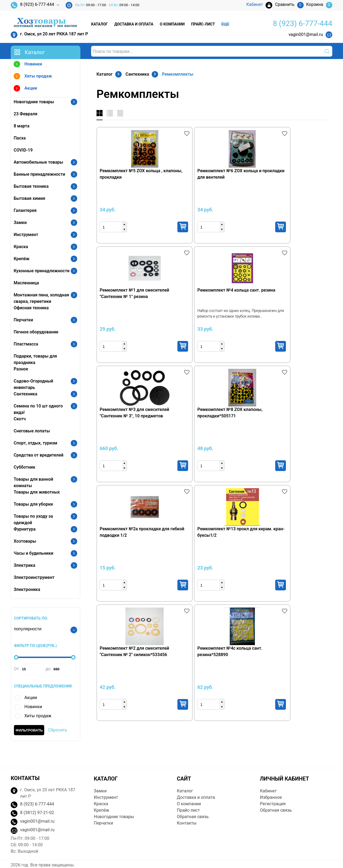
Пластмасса (26, 344)
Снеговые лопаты (32, 431)
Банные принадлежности (39, 174)
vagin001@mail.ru (306, 34)
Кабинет (268, 783)
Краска (21, 247)
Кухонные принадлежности (42, 271)
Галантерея (25, 210)
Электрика (25, 565)
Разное (21, 369)
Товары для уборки (33, 504)
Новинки (28, 65)
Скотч (20, 419)
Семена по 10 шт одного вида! (38, 409)
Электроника (27, 589)
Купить (143, 227)
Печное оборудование (36, 332)
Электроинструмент (34, 577)
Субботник (25, 467)
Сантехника (25, 394)
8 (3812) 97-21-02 (37, 805)
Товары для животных (37, 492)
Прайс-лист (203, 24)
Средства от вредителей (39, 455)
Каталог (99, 24)
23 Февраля (25, 114)
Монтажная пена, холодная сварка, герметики (41, 298)
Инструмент (26, 235)
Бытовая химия (29, 198)
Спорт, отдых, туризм (36, 443)
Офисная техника (31, 308)
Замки (20, 222)
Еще (225, 24)
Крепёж (22, 259)
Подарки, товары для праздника (35, 359)
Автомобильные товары (38, 162)
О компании (172, 24)
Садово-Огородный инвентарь (33, 384)
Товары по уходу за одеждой (33, 519)
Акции (25, 89)
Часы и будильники (33, 553)
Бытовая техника (31, 186)
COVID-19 (23, 150)
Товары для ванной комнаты (33, 482)
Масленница (26, 283)
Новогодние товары (34, 102)
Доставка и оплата (134, 24)
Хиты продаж (33, 77)
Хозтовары (25, 541)
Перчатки (23, 320)
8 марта (22, 126)
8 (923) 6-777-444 (32, 5)
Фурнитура (25, 529)
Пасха (20, 138)
